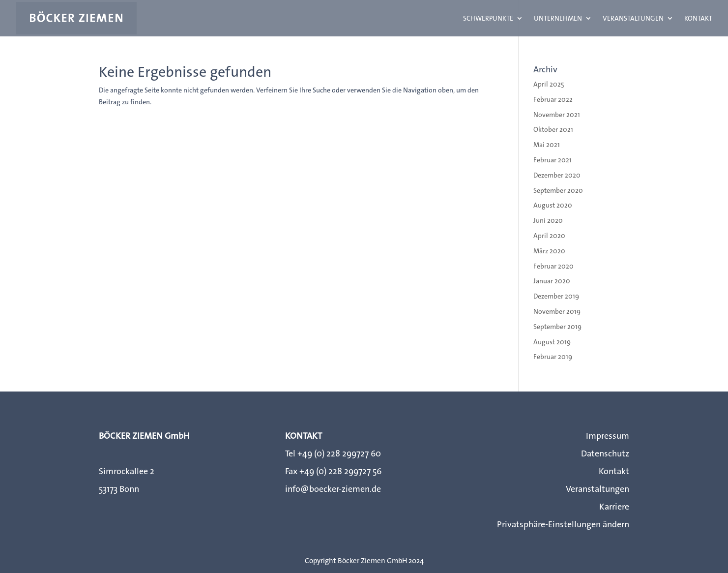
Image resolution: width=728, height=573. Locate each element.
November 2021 (557, 115)
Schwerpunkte (488, 19)
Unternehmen (558, 19)
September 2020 (558, 190)
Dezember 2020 (557, 175)
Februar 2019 (553, 357)
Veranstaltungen (633, 19)
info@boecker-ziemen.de (333, 489)
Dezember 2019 (556, 296)
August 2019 (552, 342)
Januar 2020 (552, 281)
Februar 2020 (553, 266)
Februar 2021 (553, 160)
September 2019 (557, 327)
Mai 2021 (547, 145)
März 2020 (549, 251)
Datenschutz (605, 453)
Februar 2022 (553, 99)
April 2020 (549, 236)
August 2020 (553, 205)
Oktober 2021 (553, 129)
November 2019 (557, 311)
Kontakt (698, 19)
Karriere (614, 507)
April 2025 (549, 84)
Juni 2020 (548, 220)
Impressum (608, 436)
